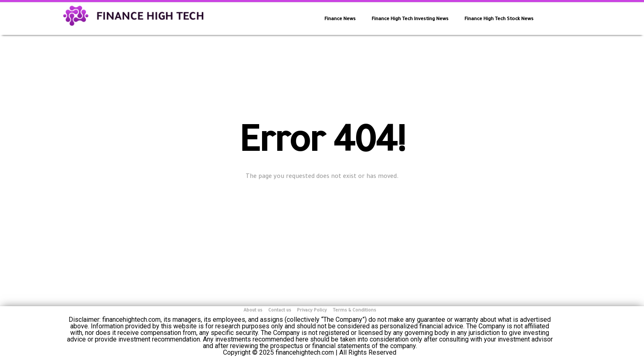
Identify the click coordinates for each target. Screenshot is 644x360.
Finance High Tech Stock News (499, 20)
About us (253, 311)
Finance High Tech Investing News (410, 20)
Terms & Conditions (354, 311)
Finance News (340, 20)
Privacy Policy (312, 311)
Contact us (280, 311)
